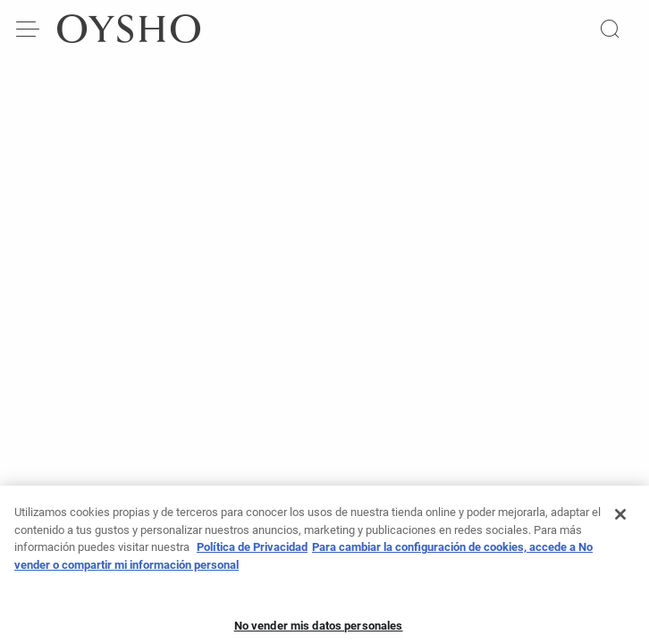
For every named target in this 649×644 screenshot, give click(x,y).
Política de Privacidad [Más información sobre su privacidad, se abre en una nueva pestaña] (252, 553)
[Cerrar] (620, 521)
